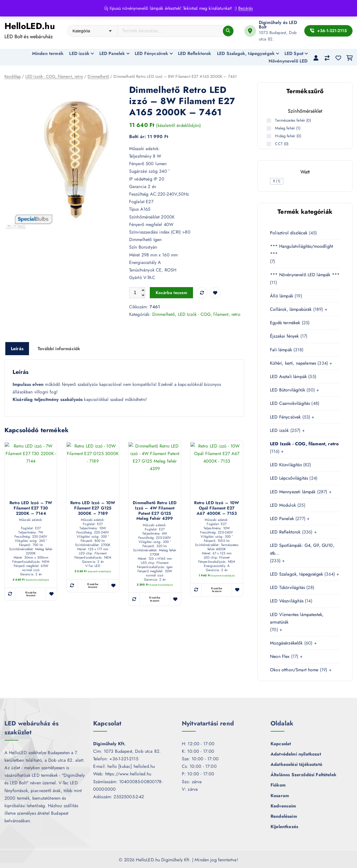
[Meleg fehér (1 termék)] (269, 128)
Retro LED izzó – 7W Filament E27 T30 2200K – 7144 (31, 508)
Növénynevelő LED (288, 61)
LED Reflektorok (195, 53)
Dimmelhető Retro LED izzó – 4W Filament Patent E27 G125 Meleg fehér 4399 (155, 511)
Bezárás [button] (245, 8)
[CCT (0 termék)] (269, 144)
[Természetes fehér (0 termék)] (269, 121)
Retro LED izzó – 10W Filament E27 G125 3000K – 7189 (93, 508)
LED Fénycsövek (151, 53)
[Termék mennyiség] (137, 293)
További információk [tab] (59, 349)
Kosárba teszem (171, 293)
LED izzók (79, 53)
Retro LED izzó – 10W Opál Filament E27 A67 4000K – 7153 (217, 508)
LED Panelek (112, 53)
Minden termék (48, 53)
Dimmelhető (98, 76)
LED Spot (294, 53)
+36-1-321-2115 (328, 31)
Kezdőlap (13, 76)
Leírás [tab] (17, 349)
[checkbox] (277, 181)
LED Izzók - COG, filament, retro (54, 76)
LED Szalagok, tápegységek (246, 53)
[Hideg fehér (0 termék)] (269, 136)
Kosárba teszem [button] (31, 594)
